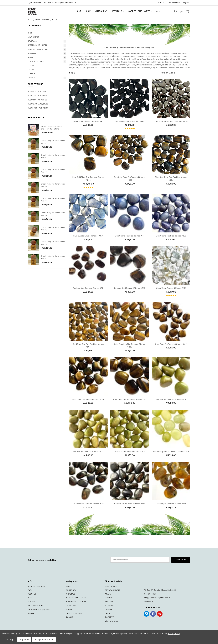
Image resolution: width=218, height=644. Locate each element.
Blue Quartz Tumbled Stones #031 (88, 236)
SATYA (108, 613)
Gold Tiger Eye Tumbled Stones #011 (171, 344)
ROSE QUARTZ (111, 586)
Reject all (24, 640)
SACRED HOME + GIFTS (140, 11)
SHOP (88, 11)
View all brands (112, 621)
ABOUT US (32, 594)
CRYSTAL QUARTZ (113, 590)
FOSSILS (31, 78)
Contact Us (148, 602)
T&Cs (30, 590)
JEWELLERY (33, 53)
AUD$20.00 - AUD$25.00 (38, 108)
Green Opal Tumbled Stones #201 (171, 399)
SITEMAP (31, 613)
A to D (32, 66)
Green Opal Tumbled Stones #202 (88, 451)
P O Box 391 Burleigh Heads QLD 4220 (60, 3)
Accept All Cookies (44, 640)
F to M (32, 70)
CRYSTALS (118, 11)
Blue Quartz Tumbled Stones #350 (171, 236)
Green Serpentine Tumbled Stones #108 (171, 451)
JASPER (108, 609)
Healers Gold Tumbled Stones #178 (130, 504)
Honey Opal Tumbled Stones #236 (171, 504)
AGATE (31, 57)
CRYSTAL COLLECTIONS (38, 49)
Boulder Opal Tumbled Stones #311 (88, 288)
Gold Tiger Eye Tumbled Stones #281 (88, 399)
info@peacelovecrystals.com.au (157, 598)
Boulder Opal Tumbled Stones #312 (130, 288)
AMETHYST (110, 602)
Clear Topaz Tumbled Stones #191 (171, 288)
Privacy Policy (174, 634)
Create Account (174, 3)
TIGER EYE (109, 617)
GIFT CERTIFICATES (36, 606)
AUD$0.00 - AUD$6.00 (37, 92)
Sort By (164, 73)
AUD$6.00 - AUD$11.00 (37, 96)
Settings (10, 640)
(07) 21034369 (35, 3)
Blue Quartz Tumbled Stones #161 (130, 236)
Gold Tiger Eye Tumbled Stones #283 (130, 399)
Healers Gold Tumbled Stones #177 (88, 504)
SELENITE (109, 598)
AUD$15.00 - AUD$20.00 (38, 104)
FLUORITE (109, 606)
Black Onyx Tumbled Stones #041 (130, 121)
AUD (161, 3)
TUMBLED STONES (36, 62)
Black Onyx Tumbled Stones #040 (88, 121)
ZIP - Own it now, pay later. (39, 609)
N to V (32, 74)
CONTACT (32, 602)
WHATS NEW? (101, 11)
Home (78, 11)
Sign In (186, 3)
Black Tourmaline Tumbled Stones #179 (171, 121)
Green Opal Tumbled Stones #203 (130, 451)
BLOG (30, 598)
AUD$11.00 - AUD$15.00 (37, 100)
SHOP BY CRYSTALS (36, 586)
